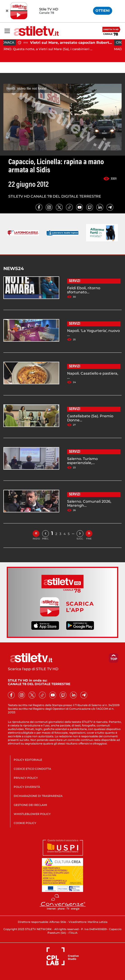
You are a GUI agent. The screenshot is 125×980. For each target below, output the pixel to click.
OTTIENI (103, 10)
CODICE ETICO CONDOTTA (32, 769)
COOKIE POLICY (25, 823)
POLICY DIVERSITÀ (27, 787)
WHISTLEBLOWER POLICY (32, 814)
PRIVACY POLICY (26, 778)
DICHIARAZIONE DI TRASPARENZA (38, 796)
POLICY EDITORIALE (28, 760)
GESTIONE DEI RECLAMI (30, 805)
